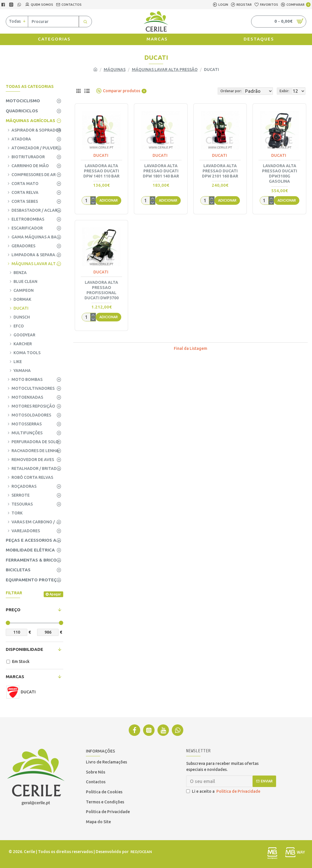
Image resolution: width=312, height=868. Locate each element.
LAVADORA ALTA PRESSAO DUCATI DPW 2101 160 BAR (220, 171)
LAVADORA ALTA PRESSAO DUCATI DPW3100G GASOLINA (280, 174)
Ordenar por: (212, 91)
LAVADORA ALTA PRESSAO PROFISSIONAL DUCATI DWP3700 (102, 290)
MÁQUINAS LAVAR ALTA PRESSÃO (165, 70)
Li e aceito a (224, 791)
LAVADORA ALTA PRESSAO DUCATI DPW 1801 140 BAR (161, 171)
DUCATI (101, 155)
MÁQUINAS (115, 70)
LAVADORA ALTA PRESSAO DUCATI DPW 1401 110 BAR (101, 171)
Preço (13, 610)
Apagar (55, 594)
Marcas (15, 677)
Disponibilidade (24, 649)
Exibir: (286, 91)
